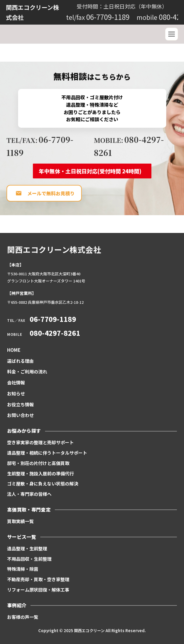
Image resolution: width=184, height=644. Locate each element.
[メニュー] (172, 34)
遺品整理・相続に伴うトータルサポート (47, 453)
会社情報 (16, 382)
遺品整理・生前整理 (27, 548)
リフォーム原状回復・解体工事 (38, 590)
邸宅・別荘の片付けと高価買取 (38, 463)
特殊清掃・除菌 (23, 569)
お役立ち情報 (20, 404)
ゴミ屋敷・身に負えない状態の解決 (43, 484)
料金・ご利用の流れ (27, 371)
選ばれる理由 (20, 361)
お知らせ (16, 393)
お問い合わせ (20, 415)
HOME (14, 350)
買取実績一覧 (20, 521)
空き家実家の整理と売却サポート (40, 442)
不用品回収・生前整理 (29, 559)
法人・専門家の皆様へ (29, 494)
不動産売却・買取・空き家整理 (38, 579)
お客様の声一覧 (23, 617)
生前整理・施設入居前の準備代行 (40, 473)
